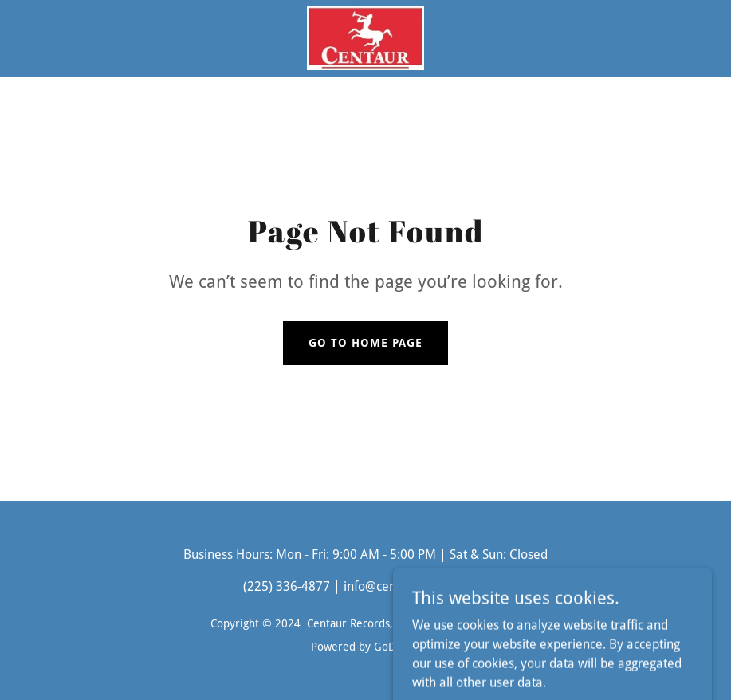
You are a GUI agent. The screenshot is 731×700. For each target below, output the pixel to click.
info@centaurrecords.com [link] (416, 586)
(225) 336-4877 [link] (287, 586)
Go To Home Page (365, 343)
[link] (366, 38)
